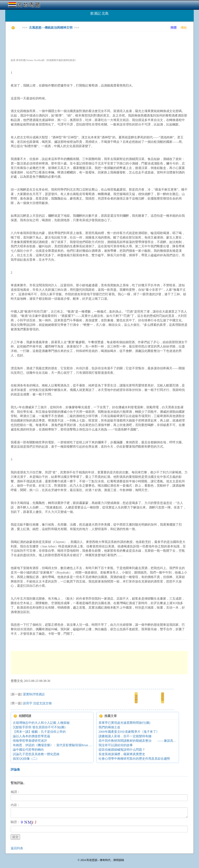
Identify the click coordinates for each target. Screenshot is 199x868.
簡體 (174, 28)
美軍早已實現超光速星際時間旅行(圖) (124, 723)
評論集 (15, 769)
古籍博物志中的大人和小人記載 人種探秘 (41, 723)
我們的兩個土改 (109, 727)
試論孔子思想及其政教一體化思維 (36, 754)
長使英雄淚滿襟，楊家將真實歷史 (122, 754)
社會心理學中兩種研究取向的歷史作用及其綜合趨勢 (134, 759)
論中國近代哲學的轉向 (28, 750)
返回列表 (17, 848)
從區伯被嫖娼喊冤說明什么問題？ (122, 750)
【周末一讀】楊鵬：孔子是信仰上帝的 (39, 732)
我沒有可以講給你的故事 (116, 745)
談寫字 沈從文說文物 (37, 703)
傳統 (184, 28)
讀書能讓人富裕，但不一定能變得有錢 (125, 736)
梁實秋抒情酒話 (34, 694)
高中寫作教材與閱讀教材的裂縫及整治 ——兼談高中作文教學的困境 (148, 741)
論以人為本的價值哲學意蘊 (31, 736)
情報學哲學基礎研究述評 (30, 741)
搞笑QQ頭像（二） (26, 759)
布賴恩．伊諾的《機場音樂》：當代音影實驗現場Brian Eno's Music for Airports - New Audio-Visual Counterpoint (88, 745)
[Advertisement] (81, 43)
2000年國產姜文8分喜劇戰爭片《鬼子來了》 (129, 732)
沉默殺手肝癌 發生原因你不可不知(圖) (39, 727)
